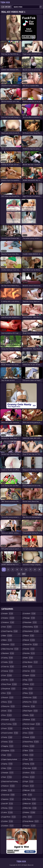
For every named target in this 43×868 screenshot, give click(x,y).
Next (24, 574)
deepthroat (9, 689)
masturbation (32, 631)
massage (30, 618)
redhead (30, 720)
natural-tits (31, 644)
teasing (29, 764)
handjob (8, 773)
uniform (30, 773)
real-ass (30, 706)
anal (7, 627)
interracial (9, 795)
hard (7, 777)
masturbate (31, 622)
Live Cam (7, 7)
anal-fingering (10, 631)
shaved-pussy (32, 742)
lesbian (8, 821)
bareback (8, 653)
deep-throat (10, 684)
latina (8, 812)
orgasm (30, 675)
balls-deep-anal (11, 649)
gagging (8, 746)
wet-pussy (30, 799)
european (9, 720)
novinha (30, 653)
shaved (30, 737)
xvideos (30, 812)
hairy (7, 768)
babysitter (9, 644)
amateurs (9, 622)
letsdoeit (30, 614)
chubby (8, 662)
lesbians (8, 826)
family (8, 737)
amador (8, 614)
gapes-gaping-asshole (10, 760)
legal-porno (9, 817)
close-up (8, 667)
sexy (29, 733)
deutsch (8, 698)
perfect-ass (31, 698)
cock (7, 675)
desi (7, 693)
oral (28, 667)
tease (29, 759)
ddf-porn (8, 680)
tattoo (29, 755)
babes (7, 640)
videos (30, 777)
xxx (28, 817)
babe (8, 636)
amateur (9, 618)
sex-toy (29, 728)
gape (7, 755)
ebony (7, 702)
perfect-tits (31, 702)
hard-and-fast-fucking (10, 782)
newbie (29, 649)
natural (30, 640)
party (29, 689)
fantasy (8, 742)
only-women (31, 662)
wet (28, 795)
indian (8, 790)
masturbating (31, 627)
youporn (30, 826)
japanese (8, 799)
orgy (28, 680)
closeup (8, 671)
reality (29, 715)
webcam (30, 790)
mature (29, 636)
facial (8, 728)
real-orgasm (31, 711)
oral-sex (30, 671)
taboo (29, 751)
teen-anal (31, 768)
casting (8, 658)
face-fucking (10, 724)
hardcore (9, 786)
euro (7, 715)
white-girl (30, 804)
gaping (8, 764)
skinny (29, 746)
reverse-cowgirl (32, 724)
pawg (29, 693)
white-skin (31, 808)
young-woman (32, 821)
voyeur (29, 786)
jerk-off (8, 804)
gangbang (9, 751)
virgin (29, 782)
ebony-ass (9, 706)
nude (29, 658)
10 (19, 574)
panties (29, 684)
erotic (7, 711)
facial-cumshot (11, 733)
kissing (8, 808)
